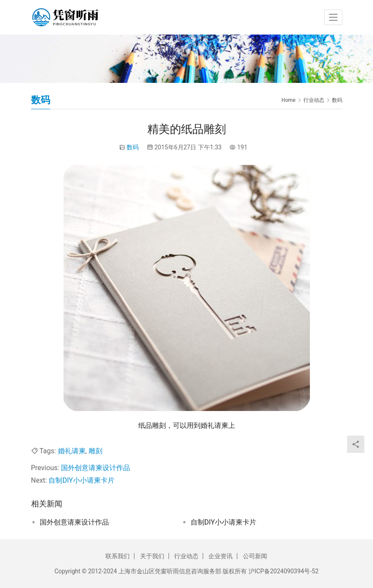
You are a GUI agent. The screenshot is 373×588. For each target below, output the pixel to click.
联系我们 (118, 556)
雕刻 (96, 451)
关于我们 (152, 556)
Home (288, 100)
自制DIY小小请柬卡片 (81, 480)
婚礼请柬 (72, 451)
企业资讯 (220, 556)
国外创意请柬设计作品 (96, 468)
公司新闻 (255, 556)
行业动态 (186, 556)
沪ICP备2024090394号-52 (284, 571)
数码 (133, 147)
